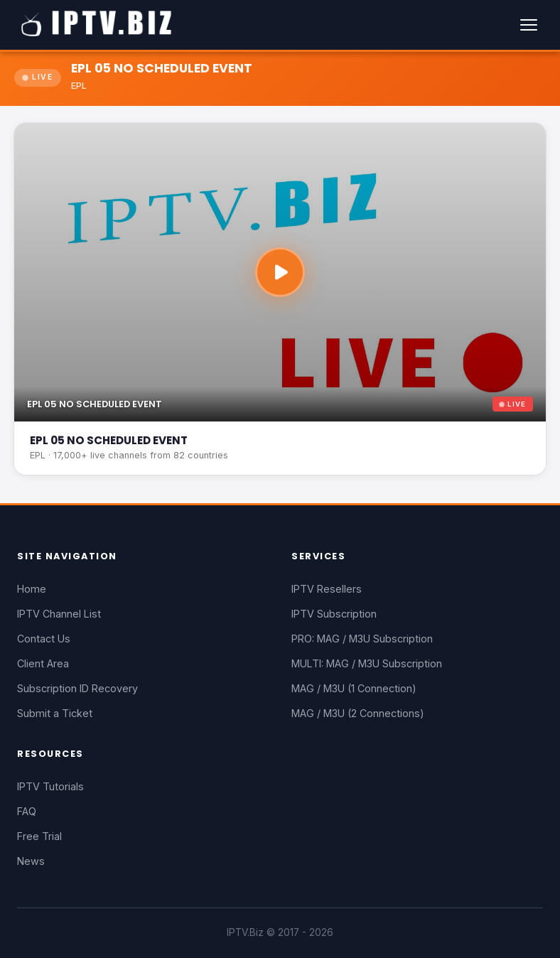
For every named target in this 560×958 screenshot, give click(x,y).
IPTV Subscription (334, 614)
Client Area (43, 663)
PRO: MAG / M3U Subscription (362, 639)
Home (32, 589)
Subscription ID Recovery (77, 688)
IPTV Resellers (327, 589)
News (31, 861)
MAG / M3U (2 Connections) (358, 713)
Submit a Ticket (55, 713)
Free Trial (39, 836)
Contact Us (44, 639)
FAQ (27, 811)
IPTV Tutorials (50, 786)
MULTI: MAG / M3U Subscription (367, 663)
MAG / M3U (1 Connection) (354, 688)
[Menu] (529, 25)
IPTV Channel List (59, 614)
